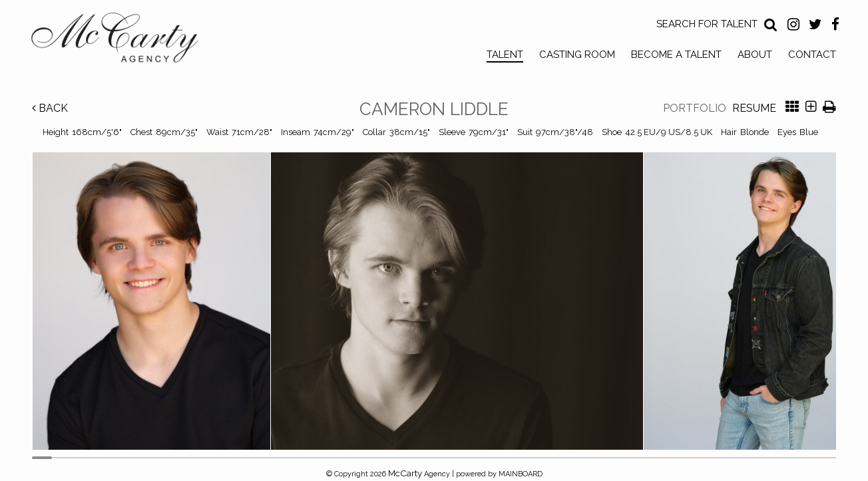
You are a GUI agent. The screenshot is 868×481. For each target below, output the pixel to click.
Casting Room (577, 55)
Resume (754, 108)
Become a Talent (676, 55)
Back (50, 108)
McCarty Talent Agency (124, 41)
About (755, 55)
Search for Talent (707, 24)
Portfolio (695, 108)
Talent (505, 55)
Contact (812, 55)
